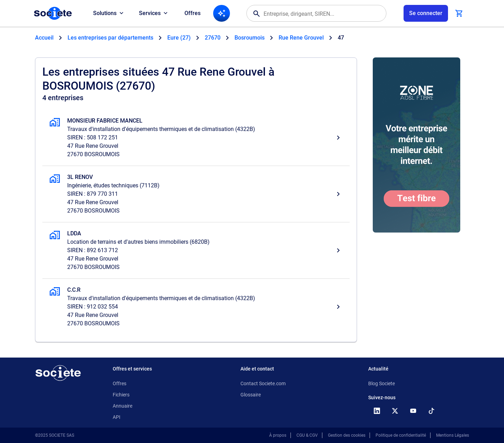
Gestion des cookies (347, 435)
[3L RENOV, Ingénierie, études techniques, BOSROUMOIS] (196, 194)
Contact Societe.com (263, 383)
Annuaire (122, 406)
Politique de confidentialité (401, 435)
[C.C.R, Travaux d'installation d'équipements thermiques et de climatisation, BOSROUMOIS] (196, 307)
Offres (192, 13)
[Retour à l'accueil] (58, 373)
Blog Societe (381, 383)
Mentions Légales (453, 435)
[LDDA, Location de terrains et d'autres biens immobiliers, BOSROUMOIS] (196, 250)
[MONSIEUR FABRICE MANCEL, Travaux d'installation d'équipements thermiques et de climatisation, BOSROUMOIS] (196, 138)
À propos (278, 435)
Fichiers (121, 395)
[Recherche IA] (222, 13)
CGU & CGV (307, 435)
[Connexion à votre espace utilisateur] (426, 13)
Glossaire (251, 395)
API (117, 417)
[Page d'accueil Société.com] (53, 13)
